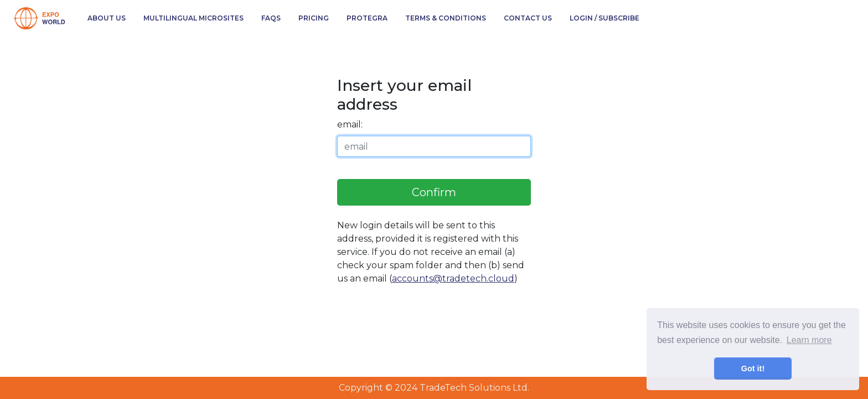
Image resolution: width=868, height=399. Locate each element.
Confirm (434, 192)
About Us (107, 18)
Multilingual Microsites (193, 18)
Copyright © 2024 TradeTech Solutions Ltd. (434, 388)
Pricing (314, 18)
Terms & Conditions (446, 18)
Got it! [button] (753, 369)
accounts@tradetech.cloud (453, 278)
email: (350, 124)
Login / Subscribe (604, 18)
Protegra (367, 18)
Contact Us (528, 18)
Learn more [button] (809, 340)
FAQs (271, 18)
